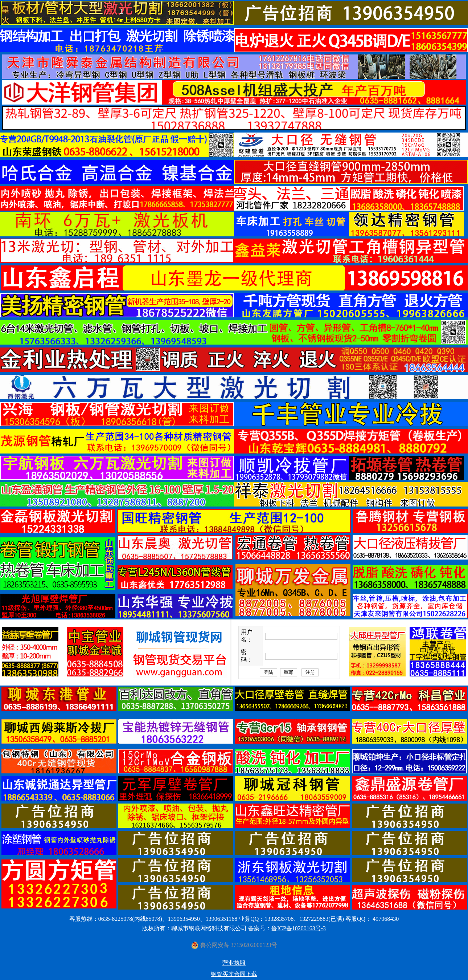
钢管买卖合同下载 (234, 974)
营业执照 (234, 963)
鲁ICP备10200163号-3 (299, 928)
